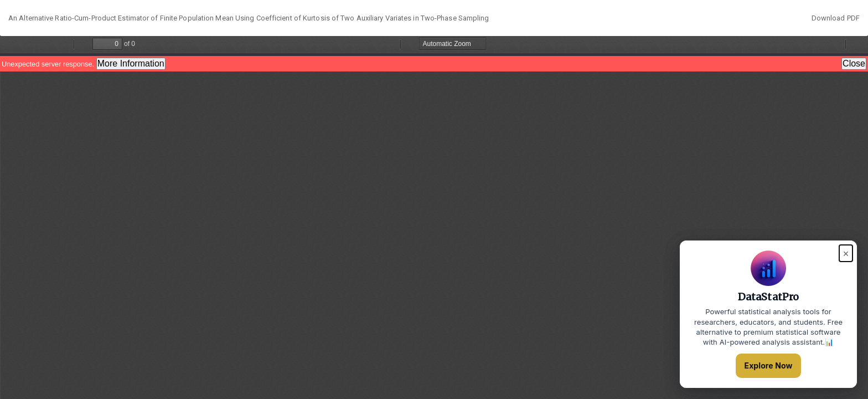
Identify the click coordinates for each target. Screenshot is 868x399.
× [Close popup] (846, 253)
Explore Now (769, 365)
